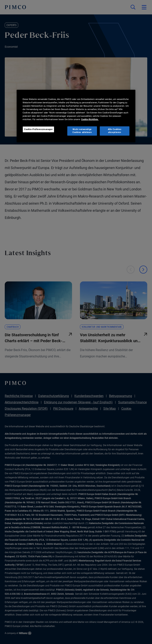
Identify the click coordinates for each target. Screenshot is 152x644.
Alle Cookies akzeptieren (115, 131)
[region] (76, 116)
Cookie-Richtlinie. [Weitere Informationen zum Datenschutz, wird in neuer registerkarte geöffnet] (90, 120)
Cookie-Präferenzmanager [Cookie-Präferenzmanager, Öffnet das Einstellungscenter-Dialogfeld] (38, 129)
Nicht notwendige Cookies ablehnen (82, 131)
